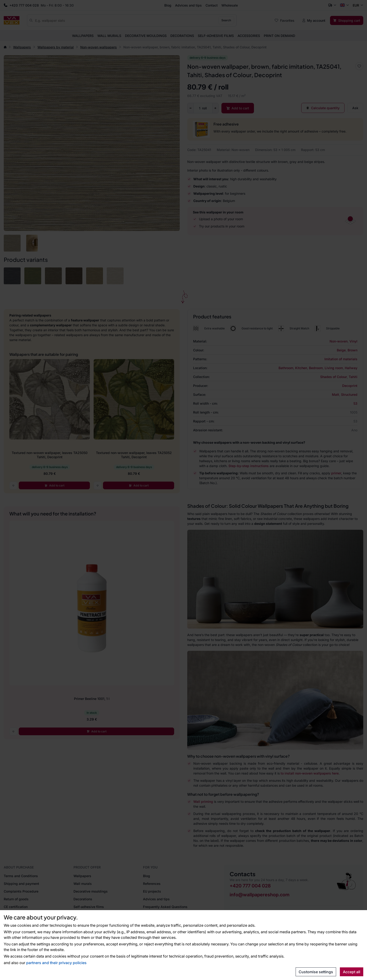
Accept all (352, 972)
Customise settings (316, 972)
